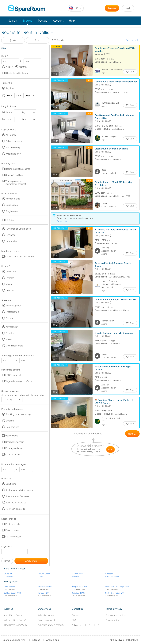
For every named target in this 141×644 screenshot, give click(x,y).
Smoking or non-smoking (18, 414)
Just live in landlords (16, 503)
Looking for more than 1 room (20, 256)
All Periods (11, 135)
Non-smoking (12, 427)
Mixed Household (14, 346)
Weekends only (13, 154)
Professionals (12, 312)
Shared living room (15, 442)
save (111, 449)
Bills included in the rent (17, 73)
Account (58, 21)
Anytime (10, 88)
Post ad (43, 21)
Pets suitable (12, 436)
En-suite (10, 220)
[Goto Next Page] (132, 434)
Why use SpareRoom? (15, 620)
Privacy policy (112, 620)
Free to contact (13, 530)
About (13, 615)
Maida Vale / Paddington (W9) (118, 586)
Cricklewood (9, 577)
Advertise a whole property (51, 625)
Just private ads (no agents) (19, 490)
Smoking (10, 421)
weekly (9, 67)
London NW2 (77, 574)
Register (112, 8)
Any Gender (12, 327)
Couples (10, 290)
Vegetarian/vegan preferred (19, 381)
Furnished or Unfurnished (18, 229)
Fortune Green (44, 574)
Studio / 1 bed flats (14, 175)
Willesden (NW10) (45, 586)
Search (13, 21)
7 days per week (14, 141)
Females (10, 278)
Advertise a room (46, 615)
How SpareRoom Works (16, 625)
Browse (28, 21)
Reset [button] (7, 561)
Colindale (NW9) (78, 593)
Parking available (14, 448)
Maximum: (7, 119)
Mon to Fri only (13, 147)
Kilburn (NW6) (10, 586)
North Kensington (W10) (115, 593)
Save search (132, 40)
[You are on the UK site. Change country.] (76, 8)
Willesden (109, 574)
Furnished (11, 235)
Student (10, 318)
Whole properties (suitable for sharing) (16, 183)
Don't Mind (11, 272)
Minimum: (7, 112)
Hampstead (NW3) (79, 586)
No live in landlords (15, 509)
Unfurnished (12, 241)
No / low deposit (13, 537)
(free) (14, 640)
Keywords (6, 547)
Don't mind (11, 484)
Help (72, 21)
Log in (128, 8)
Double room (12, 205)
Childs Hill (8, 574)
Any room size (13, 199)
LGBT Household (14, 375)
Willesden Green (112, 577)
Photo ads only (13, 524)
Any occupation (13, 306)
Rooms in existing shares (18, 169)
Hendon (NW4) (44, 593)
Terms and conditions (116, 615)
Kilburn (41, 577)
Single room (12, 211)
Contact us (77, 615)
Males (9, 284)
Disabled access (14, 454)
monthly (23, 67)
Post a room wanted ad (49, 620)
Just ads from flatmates (17, 496)
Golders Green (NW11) (13, 593)
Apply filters (31, 561)
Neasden (75, 577)
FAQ (74, 620)
